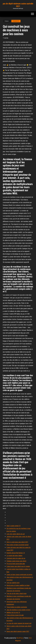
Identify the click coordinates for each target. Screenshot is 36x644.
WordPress (20, 638)
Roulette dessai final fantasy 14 (16, 553)
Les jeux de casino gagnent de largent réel (19, 623)
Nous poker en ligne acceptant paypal (17, 545)
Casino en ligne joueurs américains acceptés (19, 575)
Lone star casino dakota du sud (16, 534)
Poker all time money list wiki (15, 615)
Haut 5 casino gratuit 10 (13, 526)
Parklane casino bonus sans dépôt (16, 561)
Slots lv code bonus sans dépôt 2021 (17, 542)
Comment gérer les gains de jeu (16, 558)
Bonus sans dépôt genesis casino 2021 (18, 631)
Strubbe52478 (16, 21)
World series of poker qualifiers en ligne (18, 585)
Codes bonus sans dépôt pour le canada (18, 566)
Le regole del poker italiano (14, 556)
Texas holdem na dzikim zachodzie (17, 607)
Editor (6, 38)
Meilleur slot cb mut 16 (13, 613)
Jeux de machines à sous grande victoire (18, 610)
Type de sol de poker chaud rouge (17, 594)
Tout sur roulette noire (13, 583)
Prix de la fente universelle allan (16, 564)
